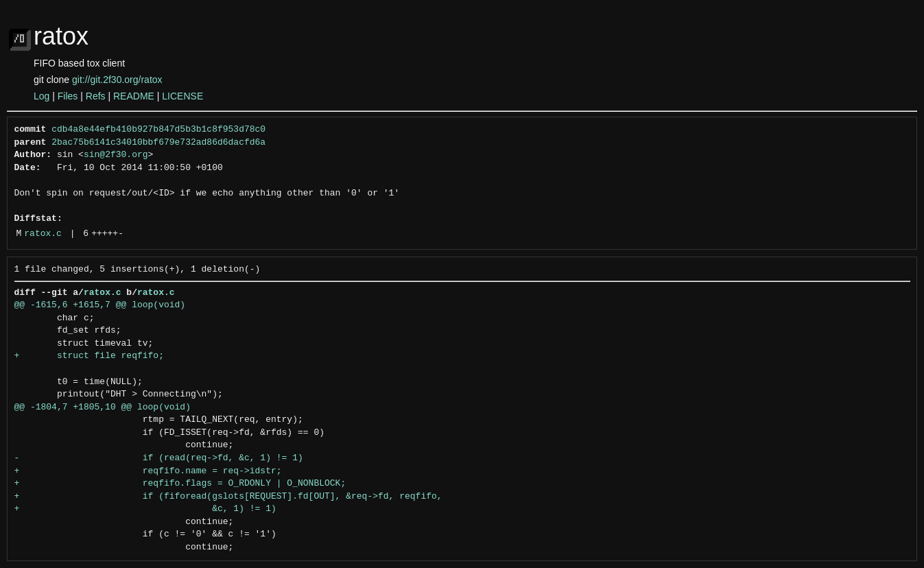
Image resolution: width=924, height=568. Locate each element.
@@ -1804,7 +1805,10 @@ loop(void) (103, 407)
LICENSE (182, 96)
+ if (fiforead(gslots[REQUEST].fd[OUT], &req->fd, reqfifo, (228, 497)
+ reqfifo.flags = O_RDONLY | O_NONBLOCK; (180, 484)
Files (68, 96)
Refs (96, 96)
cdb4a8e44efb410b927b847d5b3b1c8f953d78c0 (158, 130)
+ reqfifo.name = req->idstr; (148, 471)
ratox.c (43, 234)
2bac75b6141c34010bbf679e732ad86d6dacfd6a (158, 143)
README (134, 96)
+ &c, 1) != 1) (145, 509)
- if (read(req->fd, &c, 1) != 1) (159, 458)
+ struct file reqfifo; (89, 356)
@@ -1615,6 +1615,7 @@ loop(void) (100, 305)
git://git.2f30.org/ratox (117, 80)
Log (42, 96)
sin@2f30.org (116, 155)
